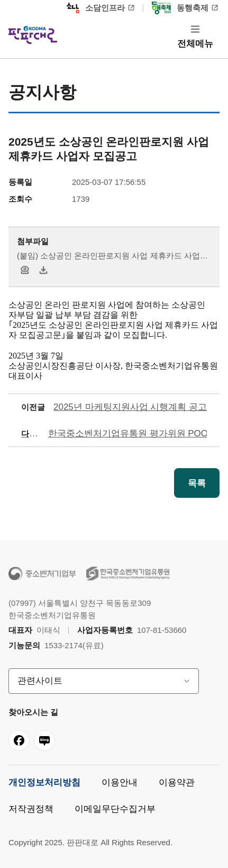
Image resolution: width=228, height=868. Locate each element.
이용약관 (177, 782)
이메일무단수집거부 (115, 809)
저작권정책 (31, 809)
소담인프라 (95, 8)
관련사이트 (40, 681)
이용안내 (120, 782)
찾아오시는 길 (33, 712)
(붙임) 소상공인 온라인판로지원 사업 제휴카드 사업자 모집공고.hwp (112, 257)
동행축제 (180, 8)
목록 (197, 483)
